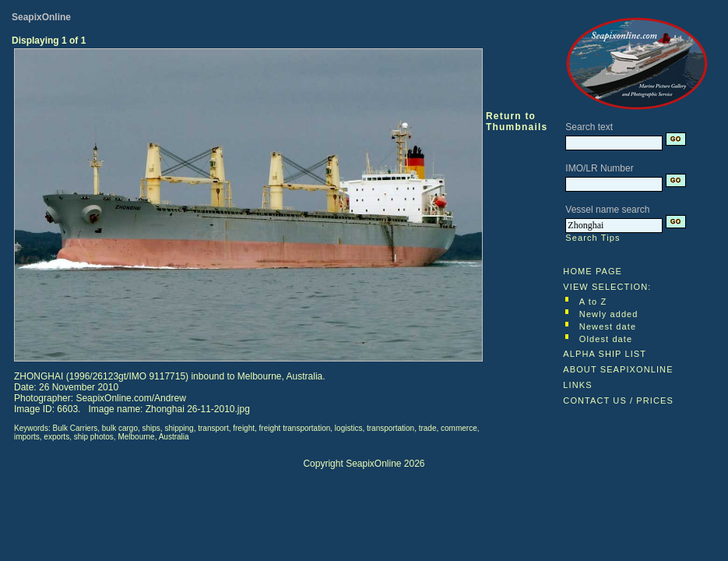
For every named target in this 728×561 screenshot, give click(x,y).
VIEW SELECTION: (607, 287)
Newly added (609, 314)
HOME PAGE (593, 271)
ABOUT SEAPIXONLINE (618, 369)
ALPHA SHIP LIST (605, 354)
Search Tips (593, 238)
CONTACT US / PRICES (618, 400)
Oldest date (606, 339)
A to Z (593, 302)
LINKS (577, 385)
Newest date (608, 326)
